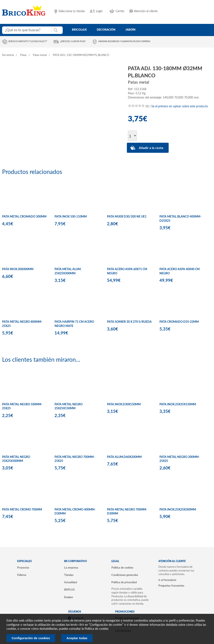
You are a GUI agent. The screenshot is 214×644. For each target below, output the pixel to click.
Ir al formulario (167, 580)
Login (99, 11)
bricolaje (79, 30)
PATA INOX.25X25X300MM (178, 510)
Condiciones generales (125, 575)
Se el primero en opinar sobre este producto (180, 106)
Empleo (69, 597)
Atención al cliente (146, 11)
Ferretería (8, 55)
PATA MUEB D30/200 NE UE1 (127, 217)
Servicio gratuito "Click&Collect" (28, 41)
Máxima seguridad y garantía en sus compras (124, 41)
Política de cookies (122, 568)
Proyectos (23, 568)
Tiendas (69, 575)
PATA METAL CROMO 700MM (22, 510)
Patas (23, 55)
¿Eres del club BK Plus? (73, 41)
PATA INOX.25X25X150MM (178, 404)
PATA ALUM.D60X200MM (124, 457)
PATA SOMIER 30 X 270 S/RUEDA (129, 322)
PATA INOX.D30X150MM (124, 404)
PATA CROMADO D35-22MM (179, 322)
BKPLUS (69, 590)
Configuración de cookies (31, 638)
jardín (130, 30)
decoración (106, 30)
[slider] (136, 106)
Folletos (22, 575)
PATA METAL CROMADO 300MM (24, 217)
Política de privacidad (124, 582)
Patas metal (40, 55)
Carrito (120, 11)
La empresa (71, 568)
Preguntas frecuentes (171, 586)
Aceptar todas (77, 638)
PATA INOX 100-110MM (71, 217)
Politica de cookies (97, 629)
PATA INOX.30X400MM (18, 269)
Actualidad (71, 582)
